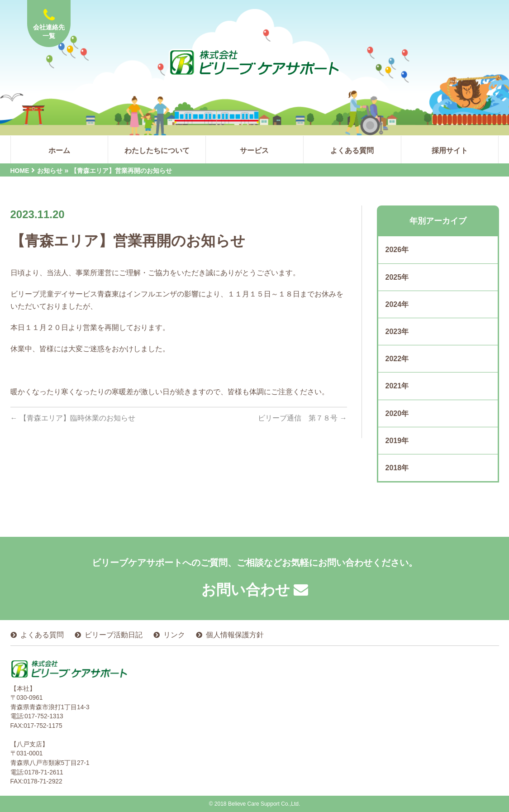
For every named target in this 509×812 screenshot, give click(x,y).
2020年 (397, 413)
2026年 (397, 250)
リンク (174, 635)
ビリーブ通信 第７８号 (302, 418)
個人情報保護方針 (235, 635)
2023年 (397, 332)
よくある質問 (42, 635)
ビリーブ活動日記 (114, 635)
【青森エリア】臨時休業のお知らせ (73, 418)
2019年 (397, 441)
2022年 (397, 359)
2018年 (397, 468)
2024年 (397, 304)
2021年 (397, 386)
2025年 (397, 277)
